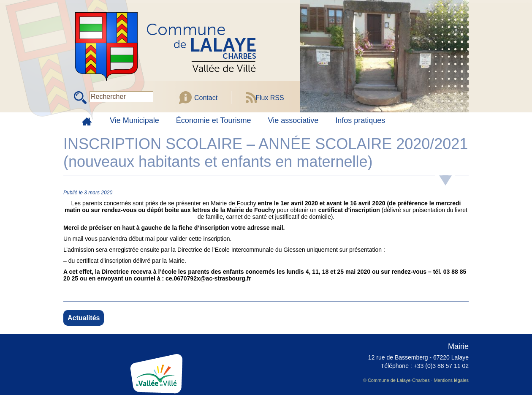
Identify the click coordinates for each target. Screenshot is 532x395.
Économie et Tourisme (214, 120)
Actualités (84, 318)
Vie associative (293, 120)
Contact (206, 98)
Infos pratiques (360, 120)
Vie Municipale (134, 120)
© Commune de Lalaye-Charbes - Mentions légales (416, 380)
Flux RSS (270, 98)
